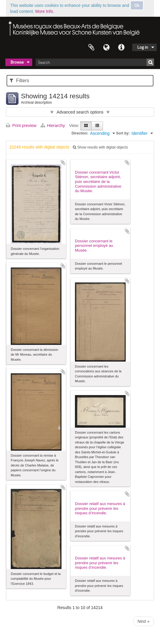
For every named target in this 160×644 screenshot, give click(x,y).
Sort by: (123, 133)
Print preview (21, 126)
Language (106, 48)
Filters (19, 81)
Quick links (121, 48)
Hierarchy (53, 126)
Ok (137, 5)
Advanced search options (80, 112)
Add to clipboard (63, 163)
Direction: (80, 133)
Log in (143, 47)
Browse (17, 62)
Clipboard (91, 48)
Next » (144, 621)
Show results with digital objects (100, 147)
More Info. (45, 11)
